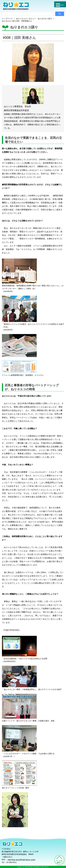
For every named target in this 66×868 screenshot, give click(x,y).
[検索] (28, 14)
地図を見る (8, 857)
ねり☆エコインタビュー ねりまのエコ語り (34, 19)
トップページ (7, 19)
